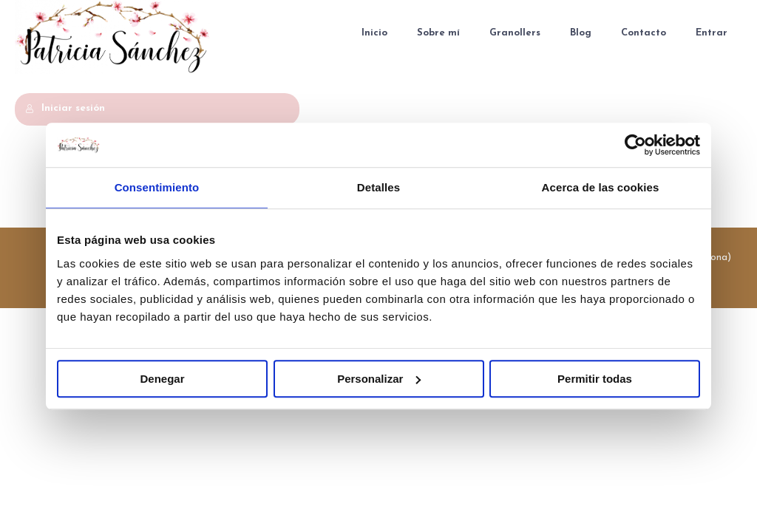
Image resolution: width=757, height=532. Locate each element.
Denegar (162, 379)
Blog (581, 33)
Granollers (515, 33)
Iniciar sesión (65, 108)
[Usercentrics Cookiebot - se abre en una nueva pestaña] (635, 145)
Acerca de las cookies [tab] (601, 187)
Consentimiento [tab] (157, 187)
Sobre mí (438, 33)
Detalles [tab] (378, 187)
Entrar (712, 33)
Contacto (644, 33)
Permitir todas (595, 379)
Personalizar (379, 379)
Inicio (374, 33)
